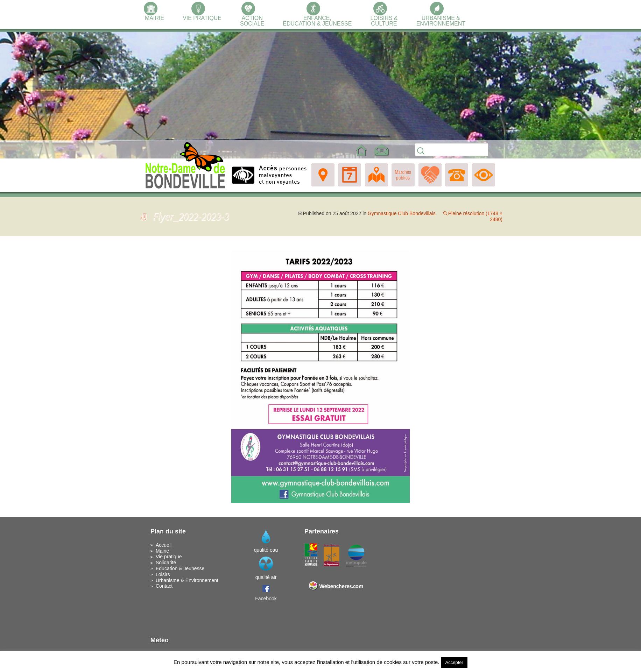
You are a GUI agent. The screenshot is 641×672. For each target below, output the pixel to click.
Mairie (162, 551)
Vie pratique (169, 557)
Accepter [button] (454, 662)
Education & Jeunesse (180, 568)
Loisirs (163, 574)
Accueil (164, 545)
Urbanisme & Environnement (187, 580)
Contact (164, 586)
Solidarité (166, 563)
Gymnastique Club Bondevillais (402, 213)
